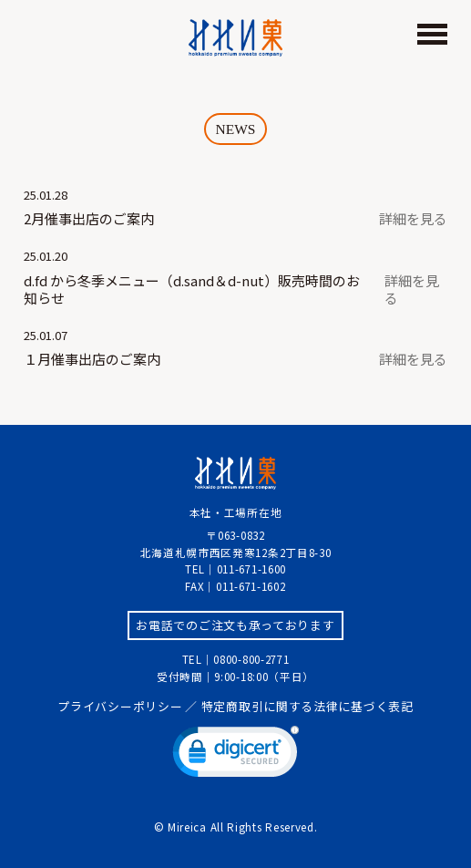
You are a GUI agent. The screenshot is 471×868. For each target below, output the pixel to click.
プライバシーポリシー (120, 706)
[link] (236, 756)
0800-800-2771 (251, 659)
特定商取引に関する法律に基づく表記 (307, 706)
